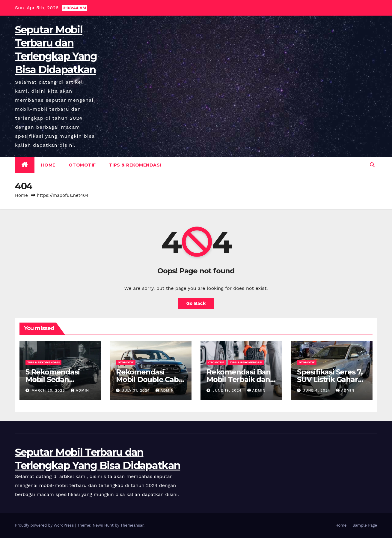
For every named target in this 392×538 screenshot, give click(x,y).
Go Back (196, 303)
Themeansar (132, 525)
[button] (372, 165)
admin (80, 390)
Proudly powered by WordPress (45, 525)
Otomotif (82, 165)
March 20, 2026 (49, 390)
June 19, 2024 (228, 390)
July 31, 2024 (137, 390)
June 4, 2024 (317, 390)
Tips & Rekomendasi (135, 165)
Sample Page (365, 525)
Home (48, 165)
